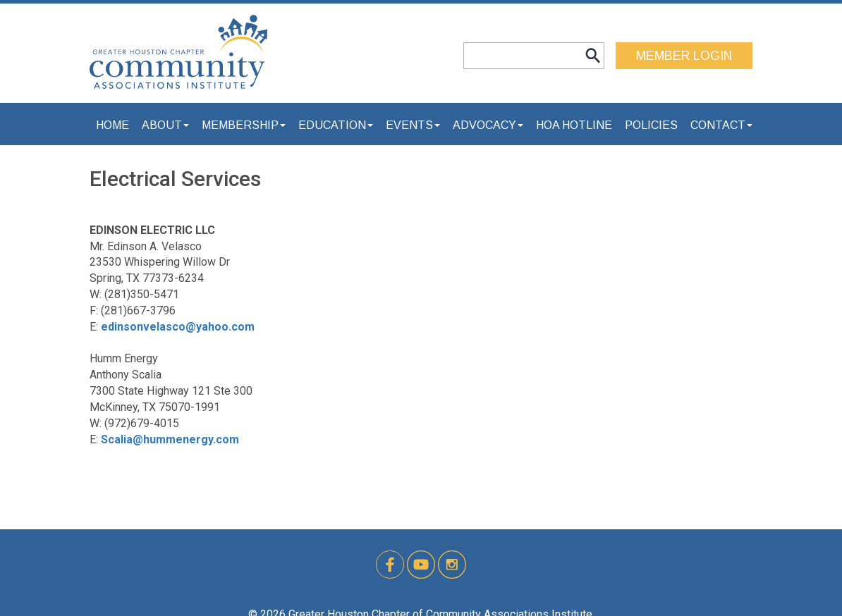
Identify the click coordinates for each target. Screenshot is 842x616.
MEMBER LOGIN (684, 56)
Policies (651, 125)
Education (336, 125)
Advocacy (488, 125)
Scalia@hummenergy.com (170, 439)
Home (112, 125)
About (165, 125)
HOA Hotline (574, 125)
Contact (721, 125)
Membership (244, 125)
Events (413, 125)
